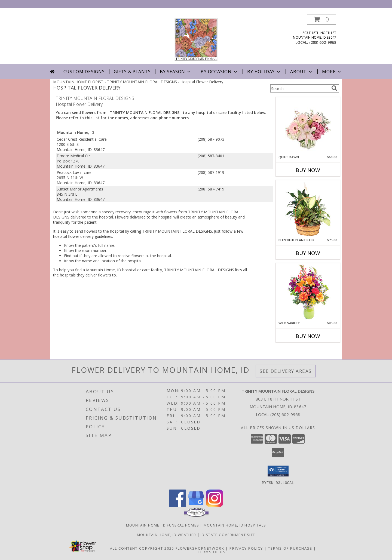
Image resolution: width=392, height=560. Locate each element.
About (302, 72)
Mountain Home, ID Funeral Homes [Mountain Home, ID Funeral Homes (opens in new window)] (163, 525)
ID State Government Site (228, 534)
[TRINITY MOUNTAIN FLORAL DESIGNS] (196, 39)
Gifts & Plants (132, 72)
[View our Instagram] (215, 505)
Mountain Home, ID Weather (167, 534)
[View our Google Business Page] (196, 505)
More (332, 72)
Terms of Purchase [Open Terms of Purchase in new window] (290, 548)
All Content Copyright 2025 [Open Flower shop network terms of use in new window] (142, 548)
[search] (334, 88)
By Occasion (219, 72)
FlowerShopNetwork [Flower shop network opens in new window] (200, 548)
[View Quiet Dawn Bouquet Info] (308, 126)
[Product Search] (300, 88)
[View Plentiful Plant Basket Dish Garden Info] (308, 209)
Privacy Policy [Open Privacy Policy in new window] (246, 548)
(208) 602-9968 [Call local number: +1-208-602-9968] (323, 42)
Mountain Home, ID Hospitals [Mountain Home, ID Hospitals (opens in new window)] (235, 525)
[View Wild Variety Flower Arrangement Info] (308, 292)
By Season (176, 72)
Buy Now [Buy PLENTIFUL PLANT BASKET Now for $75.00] (308, 253)
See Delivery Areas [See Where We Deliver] (286, 371)
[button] (321, 19)
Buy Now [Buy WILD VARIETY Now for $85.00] (308, 336)
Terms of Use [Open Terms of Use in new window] (213, 552)
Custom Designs (84, 72)
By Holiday (264, 72)
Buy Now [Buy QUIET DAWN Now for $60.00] (308, 170)
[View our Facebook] (177, 505)
